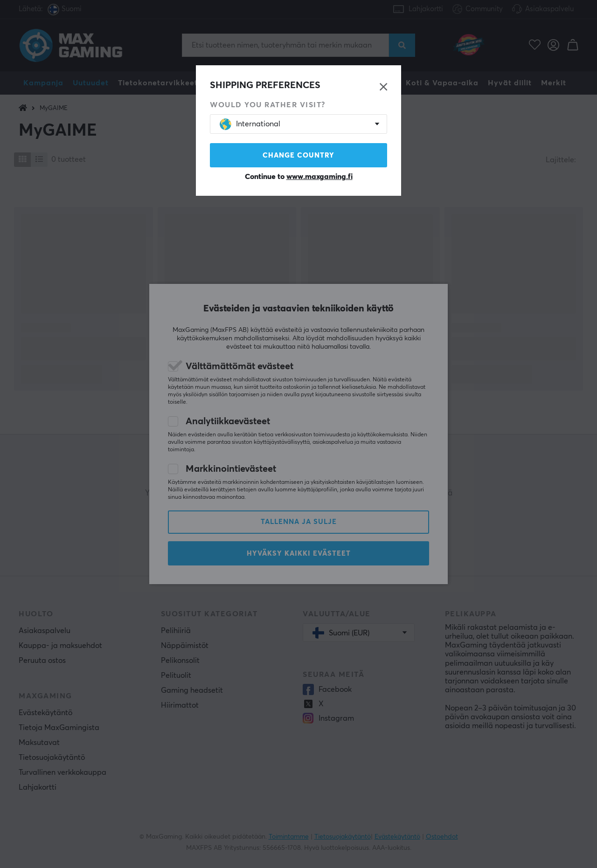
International (250, 124)
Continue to (299, 177)
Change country (298, 155)
